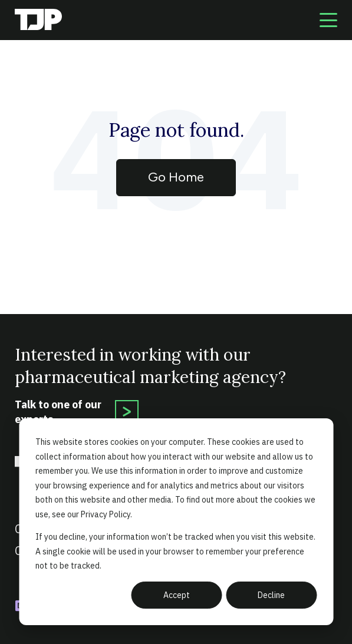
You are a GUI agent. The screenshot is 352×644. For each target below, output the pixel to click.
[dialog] (176, 522)
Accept (177, 595)
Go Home (176, 177)
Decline (271, 595)
